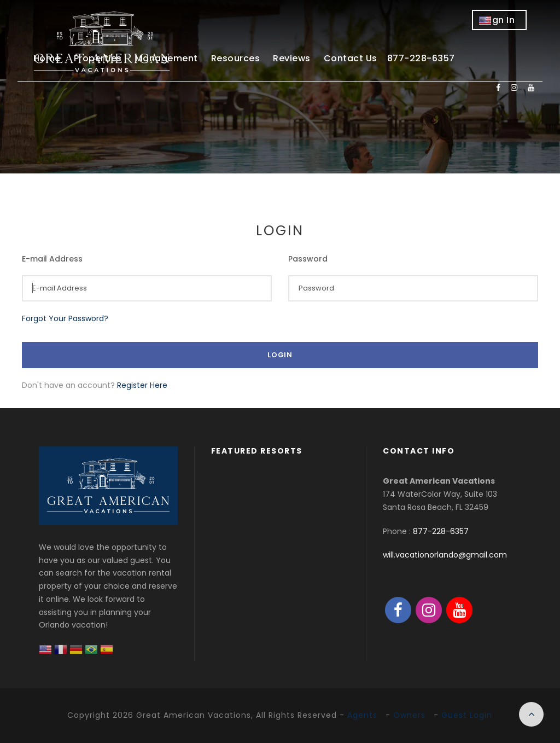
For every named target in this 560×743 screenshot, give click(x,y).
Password (308, 259)
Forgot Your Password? (65, 318)
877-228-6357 (441, 531)
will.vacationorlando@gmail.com (445, 555)
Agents (362, 715)
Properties (98, 58)
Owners (409, 715)
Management (167, 58)
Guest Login (467, 715)
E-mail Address (52, 259)
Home (47, 58)
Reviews (292, 58)
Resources (236, 58)
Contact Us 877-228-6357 (389, 58)
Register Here (142, 385)
